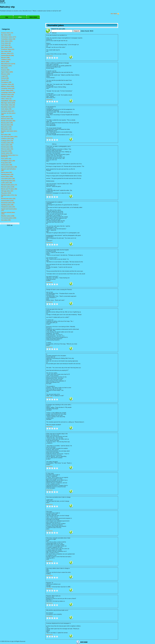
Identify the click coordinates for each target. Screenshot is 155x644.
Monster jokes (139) (8, 187)
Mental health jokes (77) (9, 185)
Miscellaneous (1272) (8, 64)
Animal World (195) (8, 55)
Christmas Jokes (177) (9, 37)
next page (82, 642)
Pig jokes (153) (6, 193)
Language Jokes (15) (8, 93)
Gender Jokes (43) (7, 97)
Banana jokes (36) (7, 119)
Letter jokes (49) (7, 183)
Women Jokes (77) (7, 53)
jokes (20, 17)
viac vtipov (115, 14)
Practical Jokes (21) (8, 49)
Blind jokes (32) (6, 129)
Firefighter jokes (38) (8, 161)
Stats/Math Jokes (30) (8, 101)
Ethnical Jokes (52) (8, 95)
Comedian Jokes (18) (8, 39)
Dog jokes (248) (6, 151)
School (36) (5, 78)
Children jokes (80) (7, 139)
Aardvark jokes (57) (8, 111)
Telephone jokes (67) (8, 207)
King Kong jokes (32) (8, 181)
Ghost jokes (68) (7, 165)
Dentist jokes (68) (7, 147)
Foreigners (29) (6, 82)
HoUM (2, 1)
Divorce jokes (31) (7, 149)
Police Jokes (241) (7, 90)
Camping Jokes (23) (8, 88)
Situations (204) (6, 66)
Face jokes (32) (6, 159)
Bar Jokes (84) (6, 35)
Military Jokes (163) (8, 86)
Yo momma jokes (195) (9, 218)
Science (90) (5, 70)
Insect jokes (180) (7, 177)
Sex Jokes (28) (6, 51)
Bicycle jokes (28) (7, 125)
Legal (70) (4, 76)
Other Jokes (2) (6, 99)
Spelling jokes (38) (7, 205)
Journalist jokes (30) (8, 179)
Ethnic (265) (5, 62)
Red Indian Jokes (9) (8, 105)
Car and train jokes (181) (9, 137)
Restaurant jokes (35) (8, 199)
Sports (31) (5, 80)
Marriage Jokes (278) (8, 103)
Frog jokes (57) (6, 163)
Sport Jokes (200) (7, 72)
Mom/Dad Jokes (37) (8, 107)
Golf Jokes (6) (6, 45)
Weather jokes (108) (8, 216)
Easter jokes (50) (7, 153)
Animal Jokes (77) (7, 33)
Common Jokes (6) (7, 84)
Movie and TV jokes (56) (9, 189)
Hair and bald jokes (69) (9, 167)
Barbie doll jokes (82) (8, 121)
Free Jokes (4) (6, 43)
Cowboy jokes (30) (7, 143)
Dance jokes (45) (7, 145)
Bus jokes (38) (6, 135)
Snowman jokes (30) (8, 203)
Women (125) (6, 74)
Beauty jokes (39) (7, 123)
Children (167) (6, 60)
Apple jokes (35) (7, 117)
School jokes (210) (7, 201)
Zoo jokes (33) (6, 220)
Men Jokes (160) (7, 47)
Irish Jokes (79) (6, 109)
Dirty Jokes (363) (7, 41)
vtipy (7, 17)
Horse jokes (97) (7, 172)
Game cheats (33, 17)
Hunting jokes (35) (7, 174)
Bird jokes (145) (6, 127)
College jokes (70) (7, 141)
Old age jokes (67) (7, 191)
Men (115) (4, 68)
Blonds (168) (5, 58)
